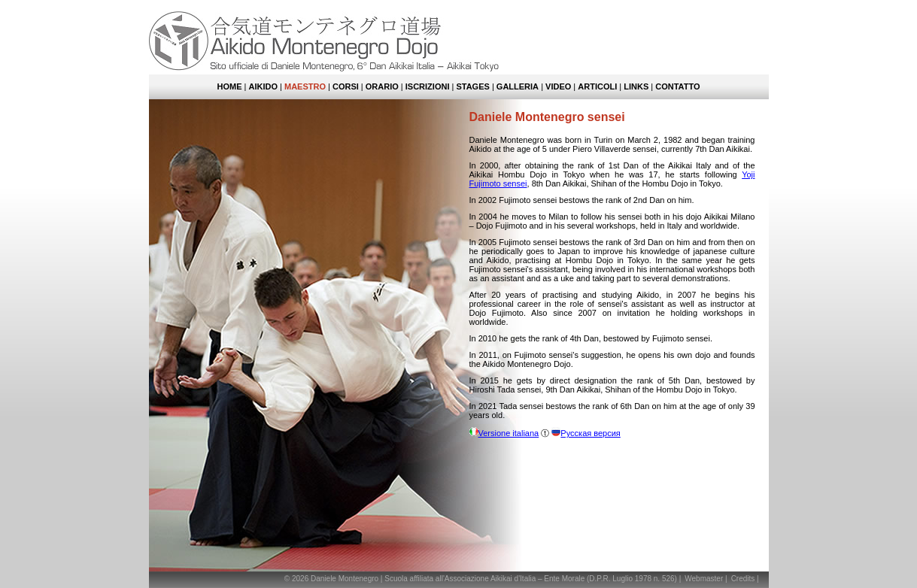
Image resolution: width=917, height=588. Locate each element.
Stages (472, 86)
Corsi (346, 86)
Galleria (518, 86)
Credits (743, 579)
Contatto (677, 86)
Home (230, 86)
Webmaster (704, 579)
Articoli (597, 86)
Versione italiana (509, 433)
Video (558, 86)
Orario (382, 86)
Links (636, 86)
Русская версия (590, 433)
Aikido (264, 86)
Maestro (305, 86)
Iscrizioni (428, 86)
